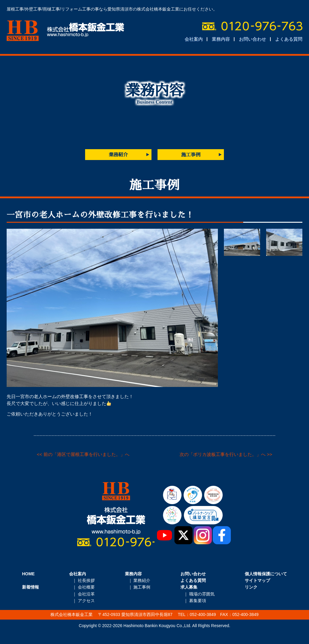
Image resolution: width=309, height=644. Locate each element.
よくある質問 (289, 39)
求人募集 (189, 587)
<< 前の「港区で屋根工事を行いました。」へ (83, 454)
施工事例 (191, 155)
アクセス (86, 601)
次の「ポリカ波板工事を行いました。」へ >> (226, 454)
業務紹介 (118, 155)
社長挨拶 (86, 580)
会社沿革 (86, 594)
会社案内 (194, 39)
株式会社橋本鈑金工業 (65, 31)
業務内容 (221, 39)
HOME (28, 574)
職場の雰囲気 (202, 594)
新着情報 (30, 587)
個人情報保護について (266, 574)
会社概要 (86, 587)
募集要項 (198, 601)
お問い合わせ (253, 39)
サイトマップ (257, 580)
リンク (251, 587)
